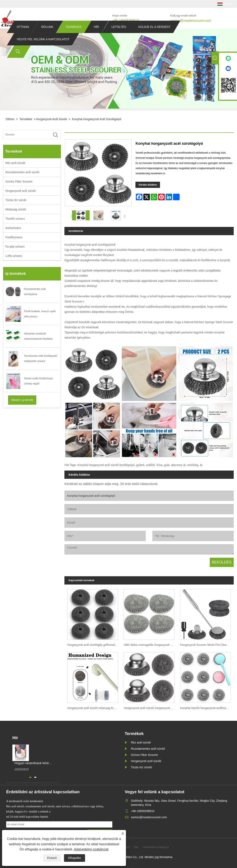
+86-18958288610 (126, 21)
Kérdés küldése (148, 185)
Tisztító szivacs (15, 219)
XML (136, 847)
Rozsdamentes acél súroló (22, 172)
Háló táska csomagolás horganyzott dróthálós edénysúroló (150, 645)
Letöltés (119, 35)
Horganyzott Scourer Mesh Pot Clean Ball (207, 645)
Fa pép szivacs (15, 247)
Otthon (23, 35)
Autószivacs (13, 228)
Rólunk (47, 35)
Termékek (74, 35)
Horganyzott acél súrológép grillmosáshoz (94, 645)
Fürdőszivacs (14, 237)
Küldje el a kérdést (154, 35)
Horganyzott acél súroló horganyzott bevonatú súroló (150, 708)
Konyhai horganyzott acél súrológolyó (97, 119)
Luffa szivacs (14, 256)
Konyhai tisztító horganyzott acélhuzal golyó (207, 708)
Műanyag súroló (16, 209)
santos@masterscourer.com (191, 21)
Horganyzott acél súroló (51, 119)
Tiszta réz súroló (16, 200)
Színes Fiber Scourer (19, 181)
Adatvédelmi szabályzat (91, 849)
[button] (30, 777)
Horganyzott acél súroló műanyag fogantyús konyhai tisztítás (94, 708)
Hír (96, 35)
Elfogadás (75, 858)
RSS (127, 847)
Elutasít (52, 858)
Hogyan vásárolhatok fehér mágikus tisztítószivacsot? (32, 763)
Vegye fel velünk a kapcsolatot (43, 47)
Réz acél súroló (15, 163)
